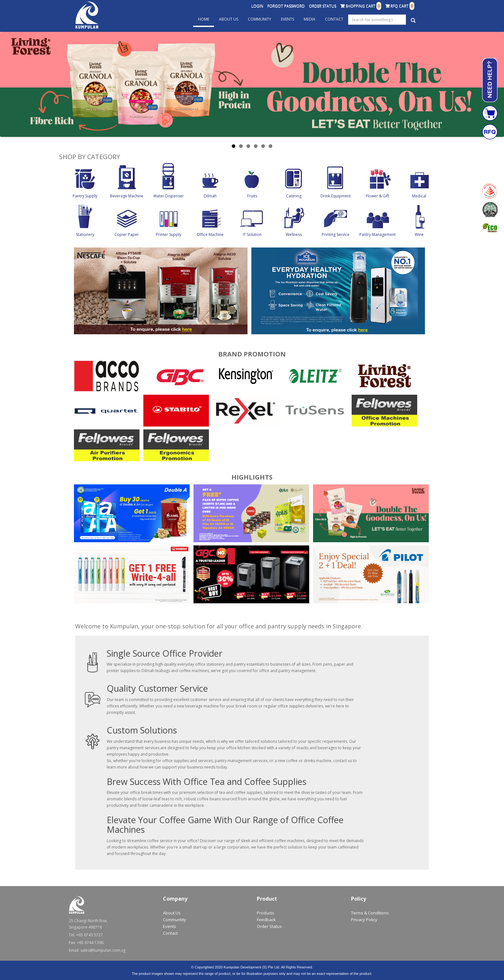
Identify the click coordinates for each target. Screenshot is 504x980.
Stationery (85, 234)
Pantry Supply (85, 196)
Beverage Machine (127, 196)
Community (260, 19)
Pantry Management (378, 234)
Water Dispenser (169, 196)
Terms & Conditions (370, 913)
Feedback (266, 920)
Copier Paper (127, 234)
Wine (419, 234)
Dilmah (210, 196)
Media (310, 19)
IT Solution (252, 234)
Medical (419, 196)
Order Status (323, 6)
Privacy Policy (364, 920)
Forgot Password (286, 6)
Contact (334, 19)
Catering (294, 196)
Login (257, 6)
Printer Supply (169, 234)
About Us (229, 19)
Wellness (294, 234)
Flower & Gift (378, 196)
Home (204, 19)
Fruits (252, 196)
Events (288, 19)
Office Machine (210, 234)
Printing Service (336, 234)
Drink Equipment (336, 196)
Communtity (175, 920)
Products (265, 913)
